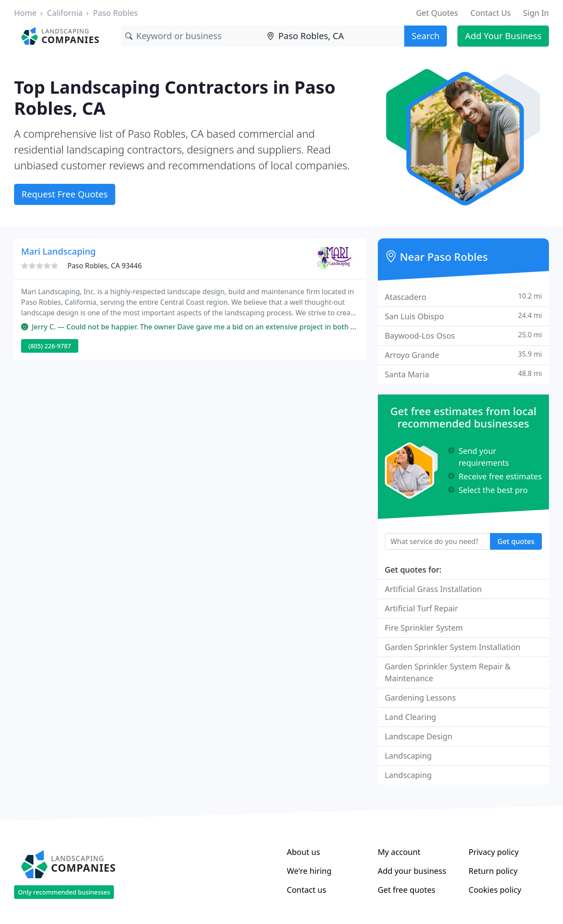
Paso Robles (116, 13)
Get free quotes (407, 890)
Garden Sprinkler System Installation (453, 647)
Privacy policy (494, 852)
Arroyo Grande (463, 355)
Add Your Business (503, 36)
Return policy (493, 871)
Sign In (536, 13)
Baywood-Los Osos (463, 335)
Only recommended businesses (64, 892)
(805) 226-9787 (50, 346)
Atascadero (463, 297)
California (65, 13)
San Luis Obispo (463, 316)
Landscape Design (419, 736)
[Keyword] (192, 36)
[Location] (333, 36)
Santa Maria (463, 374)
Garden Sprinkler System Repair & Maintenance (448, 672)
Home (25, 13)
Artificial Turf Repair (422, 608)
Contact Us (491, 13)
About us (303, 852)
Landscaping (408, 756)
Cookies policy (495, 890)
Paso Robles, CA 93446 (104, 266)
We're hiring (309, 871)
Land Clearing (411, 717)
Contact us (307, 890)
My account (399, 852)
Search (426, 36)
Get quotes (516, 541)
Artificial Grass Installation (433, 589)
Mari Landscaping (58, 251)
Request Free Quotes (65, 194)
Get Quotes (437, 13)
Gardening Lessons (420, 698)
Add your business (412, 871)
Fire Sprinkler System (424, 628)
